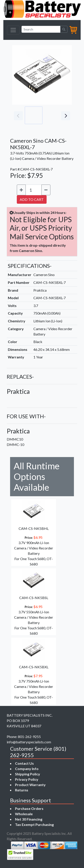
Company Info (27, 769)
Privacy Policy (27, 779)
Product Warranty (30, 785)
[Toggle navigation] (13, 30)
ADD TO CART (32, 199)
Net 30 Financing (29, 819)
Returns (22, 790)
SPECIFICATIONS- (30, 266)
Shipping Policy (28, 774)
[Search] (41, 29)
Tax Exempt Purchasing (34, 824)
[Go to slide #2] (53, 115)
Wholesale (24, 814)
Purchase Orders (29, 808)
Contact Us (24, 763)
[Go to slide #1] (34, 115)
